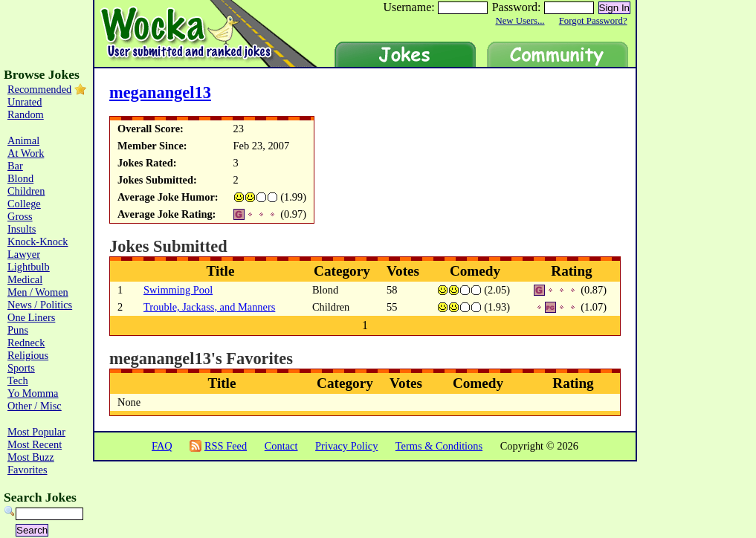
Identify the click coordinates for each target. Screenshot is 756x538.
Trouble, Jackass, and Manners (209, 307)
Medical (25, 279)
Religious (28, 355)
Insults (22, 229)
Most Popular (36, 432)
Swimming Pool (178, 290)
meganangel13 (160, 93)
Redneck (26, 343)
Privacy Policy (346, 446)
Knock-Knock (38, 242)
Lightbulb (29, 267)
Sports (21, 368)
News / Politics (40, 305)
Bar (15, 166)
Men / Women (38, 292)
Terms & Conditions (439, 446)
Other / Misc (35, 406)
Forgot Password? (593, 21)
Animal (23, 140)
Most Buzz (31, 457)
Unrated (25, 102)
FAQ (162, 446)
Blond (20, 178)
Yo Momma (33, 393)
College (24, 204)
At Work (26, 153)
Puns (18, 330)
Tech (18, 380)
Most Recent (35, 444)
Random (26, 114)
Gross (20, 216)
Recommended (39, 89)
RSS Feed (226, 446)
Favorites (28, 470)
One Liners (31, 317)
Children (26, 191)
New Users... (520, 21)
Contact (281, 446)
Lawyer (24, 254)
